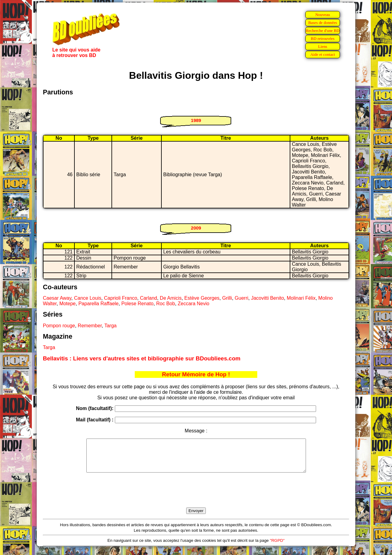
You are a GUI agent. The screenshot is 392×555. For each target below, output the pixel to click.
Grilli (227, 298)
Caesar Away (57, 298)
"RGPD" (277, 547)
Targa (111, 326)
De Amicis (171, 298)
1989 (196, 120)
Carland (149, 298)
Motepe (68, 304)
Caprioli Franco (121, 298)
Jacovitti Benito (268, 298)
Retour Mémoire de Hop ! (196, 374)
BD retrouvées (323, 38)
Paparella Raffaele (98, 304)
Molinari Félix (301, 298)
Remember (90, 326)
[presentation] (196, 497)
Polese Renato (137, 304)
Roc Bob (166, 304)
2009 (196, 228)
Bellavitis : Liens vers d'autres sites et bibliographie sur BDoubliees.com (142, 358)
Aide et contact (323, 54)
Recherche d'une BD (323, 30)
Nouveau (322, 15)
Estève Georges (202, 298)
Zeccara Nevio (193, 304)
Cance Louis (88, 298)
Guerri (241, 298)
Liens (323, 46)
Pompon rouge (59, 326)
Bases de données (322, 23)
